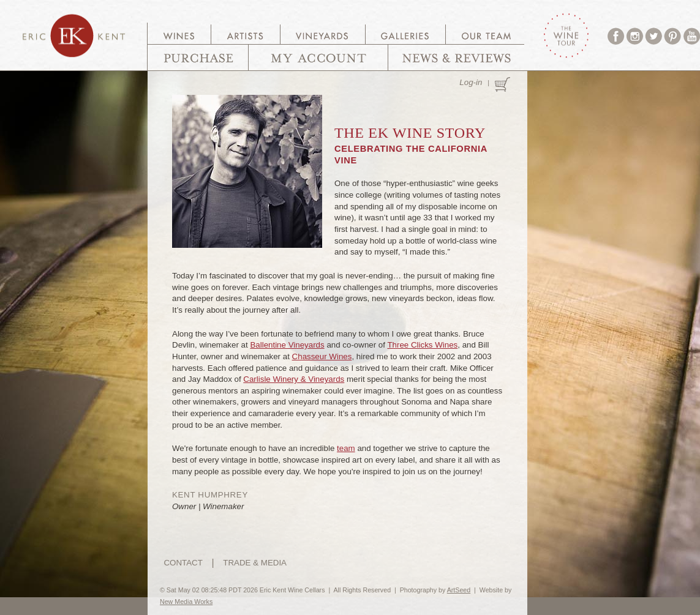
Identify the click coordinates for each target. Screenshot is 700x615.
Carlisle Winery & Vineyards (294, 379)
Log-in (471, 82)
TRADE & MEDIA (255, 563)
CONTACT (183, 563)
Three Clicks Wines (422, 345)
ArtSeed (459, 590)
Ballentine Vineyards (287, 345)
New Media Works (186, 602)
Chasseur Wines (322, 356)
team (346, 448)
